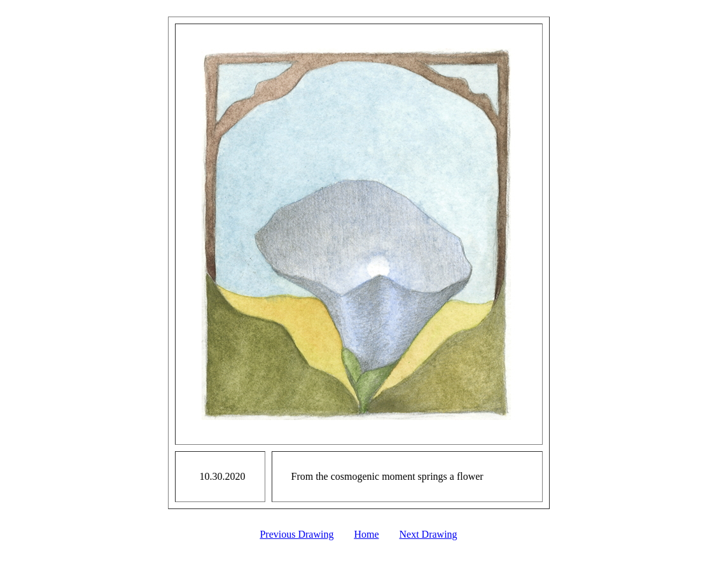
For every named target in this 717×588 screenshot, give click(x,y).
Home (366, 534)
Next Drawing (428, 534)
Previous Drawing (296, 534)
